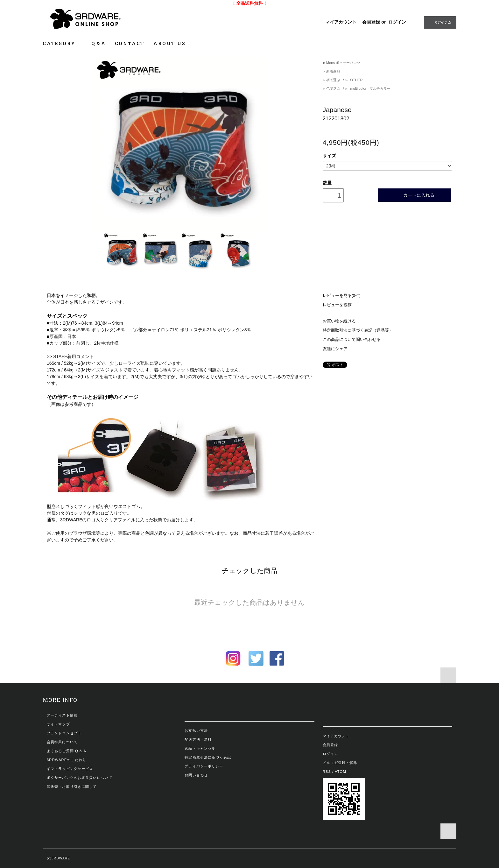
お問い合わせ (196, 775)
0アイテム (439, 22)
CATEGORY (63, 43)
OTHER (356, 80)
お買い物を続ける (339, 321)
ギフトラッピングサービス (70, 769)
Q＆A (98, 43)
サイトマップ (58, 724)
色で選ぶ (333, 88)
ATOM (341, 772)
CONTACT (130, 43)
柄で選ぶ (333, 80)
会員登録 (371, 22)
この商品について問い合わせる (352, 340)
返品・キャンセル (200, 748)
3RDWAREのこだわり (67, 760)
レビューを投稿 (337, 305)
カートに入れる (415, 195)
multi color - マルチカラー (370, 88)
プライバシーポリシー (204, 766)
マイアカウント (341, 22)
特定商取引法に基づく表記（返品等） (358, 330)
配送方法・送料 (198, 739)
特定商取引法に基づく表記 (208, 757)
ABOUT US (169, 43)
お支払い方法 (196, 730)
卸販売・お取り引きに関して (72, 787)
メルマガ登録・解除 (340, 763)
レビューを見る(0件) (342, 296)
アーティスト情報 (62, 715)
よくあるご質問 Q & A (67, 751)
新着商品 (333, 71)
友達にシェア (335, 349)
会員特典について (62, 742)
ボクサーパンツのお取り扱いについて (80, 778)
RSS (327, 772)
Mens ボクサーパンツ (343, 63)
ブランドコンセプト (64, 733)
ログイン (397, 22)
